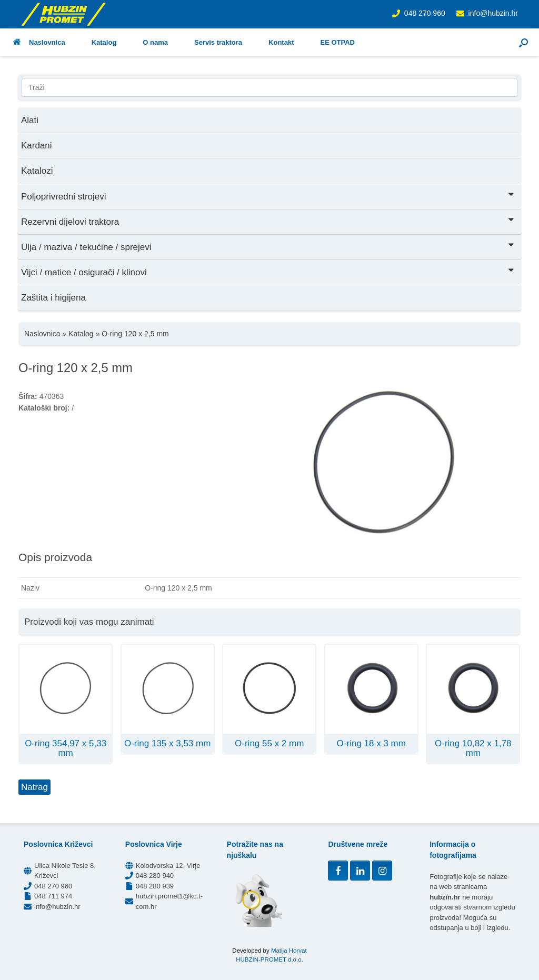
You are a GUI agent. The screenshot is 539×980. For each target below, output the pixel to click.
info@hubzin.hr (493, 13)
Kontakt (281, 42)
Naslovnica (39, 42)
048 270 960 (425, 13)
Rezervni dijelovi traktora (268, 221)
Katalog (104, 42)
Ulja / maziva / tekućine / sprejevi (268, 246)
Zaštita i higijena (53, 298)
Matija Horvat (289, 951)
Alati (30, 120)
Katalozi (37, 171)
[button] (523, 42)
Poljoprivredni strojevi (268, 196)
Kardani (37, 146)
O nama (155, 42)
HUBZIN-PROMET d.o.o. (269, 959)
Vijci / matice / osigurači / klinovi (268, 271)
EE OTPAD (337, 42)
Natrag (34, 787)
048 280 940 (155, 876)
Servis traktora (218, 42)
